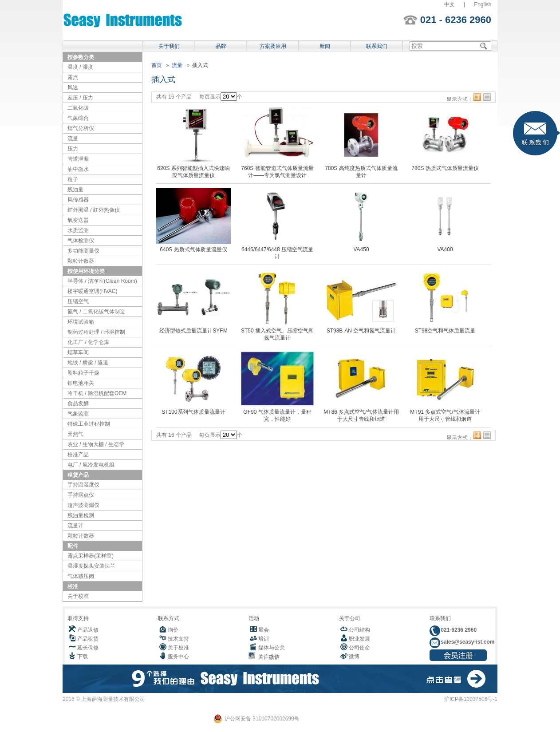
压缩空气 (78, 301)
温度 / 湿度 (80, 67)
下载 (83, 657)
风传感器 (78, 200)
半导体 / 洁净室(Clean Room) (102, 281)
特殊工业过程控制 (89, 424)
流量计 (75, 526)
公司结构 (359, 630)
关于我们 (169, 46)
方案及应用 (273, 46)
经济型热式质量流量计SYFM (193, 331)
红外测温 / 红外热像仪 (94, 210)
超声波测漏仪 (83, 505)
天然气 (75, 434)
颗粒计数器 (81, 261)
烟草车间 (78, 352)
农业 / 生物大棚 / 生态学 (96, 444)
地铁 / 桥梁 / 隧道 (88, 363)
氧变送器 (78, 220)
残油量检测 (81, 515)
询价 (173, 630)
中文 (450, 4)
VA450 (361, 249)
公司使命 (359, 648)
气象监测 (78, 414)
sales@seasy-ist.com (467, 642)
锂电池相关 (81, 383)
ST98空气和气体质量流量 (445, 331)
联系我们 (377, 46)
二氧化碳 (78, 108)
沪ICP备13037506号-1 (471, 699)
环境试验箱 (81, 322)
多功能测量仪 (83, 251)
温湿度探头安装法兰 (91, 566)
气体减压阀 (81, 576)
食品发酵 (78, 404)
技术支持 (178, 639)
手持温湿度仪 (83, 485)
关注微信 (267, 657)
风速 (73, 87)
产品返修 (88, 630)
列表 (487, 97)
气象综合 (78, 118)
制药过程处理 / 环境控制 (96, 332)
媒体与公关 (272, 648)
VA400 (445, 249)
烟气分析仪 (81, 128)
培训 (264, 639)
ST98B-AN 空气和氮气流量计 (361, 331)
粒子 (73, 179)
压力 (73, 149)
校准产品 (78, 455)
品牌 (221, 46)
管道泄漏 (78, 159)
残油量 (75, 190)
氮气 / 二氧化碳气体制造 (96, 312)
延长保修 (88, 648)
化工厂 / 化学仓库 (88, 342)
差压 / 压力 (80, 98)
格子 (477, 97)
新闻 (325, 46)
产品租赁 (88, 639)
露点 (73, 77)
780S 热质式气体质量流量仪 (445, 168)
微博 (354, 657)
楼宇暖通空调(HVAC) (92, 291)
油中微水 (78, 169)
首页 (157, 65)
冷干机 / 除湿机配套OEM (97, 393)
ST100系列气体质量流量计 (193, 412)
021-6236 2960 (458, 630)
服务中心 (178, 657)
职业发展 (359, 639)
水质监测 (78, 230)
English (483, 4)
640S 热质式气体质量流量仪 (193, 249)
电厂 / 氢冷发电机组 (91, 465)
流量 (73, 138)
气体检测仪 (81, 241)
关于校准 (78, 596)
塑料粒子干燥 (83, 373)
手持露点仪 (81, 495)
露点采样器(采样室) (91, 556)
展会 (264, 630)
